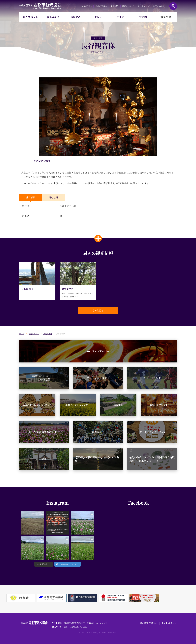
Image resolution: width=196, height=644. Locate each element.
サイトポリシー (169, 623)
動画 (44, 459)
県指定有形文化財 (42, 161)
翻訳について (128, 6)
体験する (75, 17)
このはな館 (44, 378)
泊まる (121, 17)
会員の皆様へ (101, 6)
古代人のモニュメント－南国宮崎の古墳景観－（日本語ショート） (152, 459)
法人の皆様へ (86, 6)
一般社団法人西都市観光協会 (40, 6)
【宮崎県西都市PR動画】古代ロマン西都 (97, 459)
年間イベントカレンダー (78, 405)
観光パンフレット (159, 405)
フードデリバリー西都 (152, 432)
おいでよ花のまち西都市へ (44, 432)
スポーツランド (152, 378)
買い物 (143, 17)
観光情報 (166, 17)
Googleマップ (101, 623)
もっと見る (98, 310)
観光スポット (30, 17)
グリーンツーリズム (98, 378)
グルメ (98, 17)
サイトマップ (144, 6)
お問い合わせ (159, 6)
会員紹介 (115, 6)
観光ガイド (53, 17)
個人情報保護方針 (149, 623)
